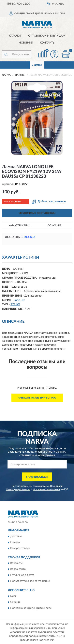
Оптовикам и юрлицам (47, 36)
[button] (54, 54)
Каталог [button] (15, 36)
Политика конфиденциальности (31, 608)
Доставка (16, 536)
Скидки (15, 602)
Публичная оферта (22, 575)
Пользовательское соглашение (30, 581)
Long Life (19, 300)
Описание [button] (55, 225)
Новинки (26, 43)
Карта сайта (18, 569)
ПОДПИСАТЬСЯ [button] (37, 477)
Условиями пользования (46, 489)
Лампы (37, 65)
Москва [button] (30, 237)
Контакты (48, 43)
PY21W (15, 305)
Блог (13, 596)
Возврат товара (20, 548)
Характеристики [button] (19, 225)
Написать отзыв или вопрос (37, 398)
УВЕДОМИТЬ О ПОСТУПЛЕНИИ (37, 213)
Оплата (15, 542)
